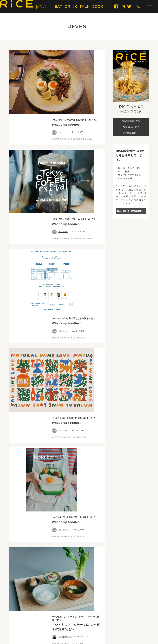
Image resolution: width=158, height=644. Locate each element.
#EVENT (57, 76)
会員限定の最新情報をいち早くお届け (79, 593)
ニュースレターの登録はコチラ (131, 211)
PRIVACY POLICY (142, 626)
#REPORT (78, 267)
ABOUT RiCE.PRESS (17, 626)
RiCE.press (61, 69)
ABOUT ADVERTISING (44, 626)
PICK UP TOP (140, 474)
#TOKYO (67, 267)
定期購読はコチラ (131, 133)
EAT (59, 7)
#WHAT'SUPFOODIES (74, 76)
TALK (85, 7)
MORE (57, 441)
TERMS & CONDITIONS (117, 626)
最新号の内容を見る (131, 121)
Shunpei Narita (63, 260)
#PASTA (66, 352)
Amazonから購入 (131, 127)
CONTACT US (67, 626)
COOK (98, 7)
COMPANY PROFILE (89, 626)
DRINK (71, 7)
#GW (89, 76)
